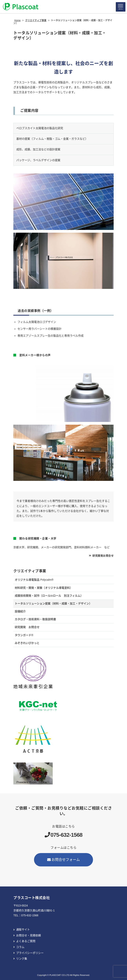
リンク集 (22, 959)
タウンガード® (24, 635)
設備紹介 (20, 611)
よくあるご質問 (26, 941)
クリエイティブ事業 (30, 571)
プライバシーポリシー (30, 953)
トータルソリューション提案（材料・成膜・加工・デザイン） (53, 603)
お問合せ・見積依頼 (29, 935)
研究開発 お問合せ (27, 627)
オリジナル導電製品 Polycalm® (34, 580)
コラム (20, 947)
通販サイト (23, 929)
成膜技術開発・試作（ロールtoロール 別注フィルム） (49, 596)
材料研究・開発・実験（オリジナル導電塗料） (44, 588)
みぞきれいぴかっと (27, 643)
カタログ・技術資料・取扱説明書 (35, 619)
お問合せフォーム (63, 860)
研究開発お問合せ (103, 556)
